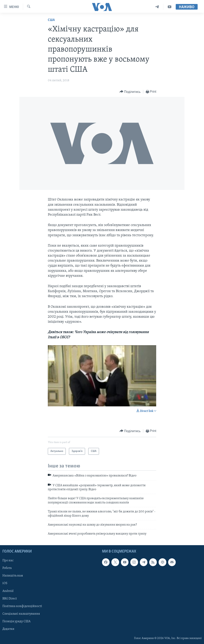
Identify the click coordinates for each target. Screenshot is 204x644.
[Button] (130, 92)
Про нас (8, 561)
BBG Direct (10, 598)
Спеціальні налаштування (21, 614)
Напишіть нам (13, 576)
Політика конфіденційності (22, 606)
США (51, 20)
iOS (5, 583)
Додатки (8, 629)
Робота (7, 568)
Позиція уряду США (16, 621)
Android (8, 591)
